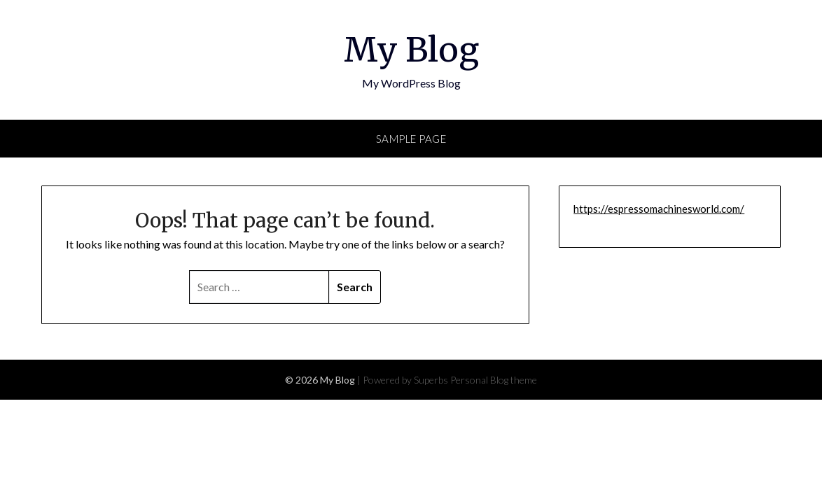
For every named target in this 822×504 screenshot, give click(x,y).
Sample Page (411, 139)
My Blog (411, 50)
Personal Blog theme (494, 380)
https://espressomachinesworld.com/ (659, 209)
